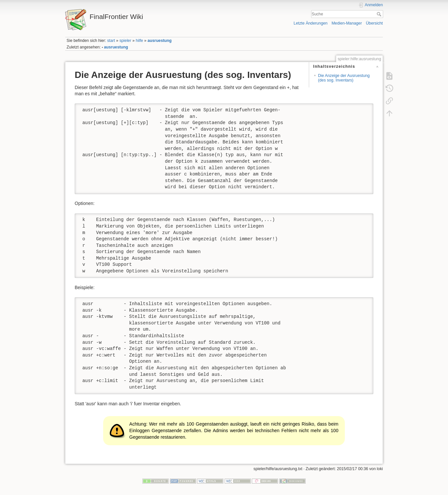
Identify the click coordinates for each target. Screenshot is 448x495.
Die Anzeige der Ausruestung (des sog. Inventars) (344, 78)
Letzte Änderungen (311, 23)
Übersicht (374, 23)
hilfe (139, 41)
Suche (380, 14)
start (111, 41)
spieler (125, 41)
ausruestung (160, 41)
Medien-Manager (347, 23)
